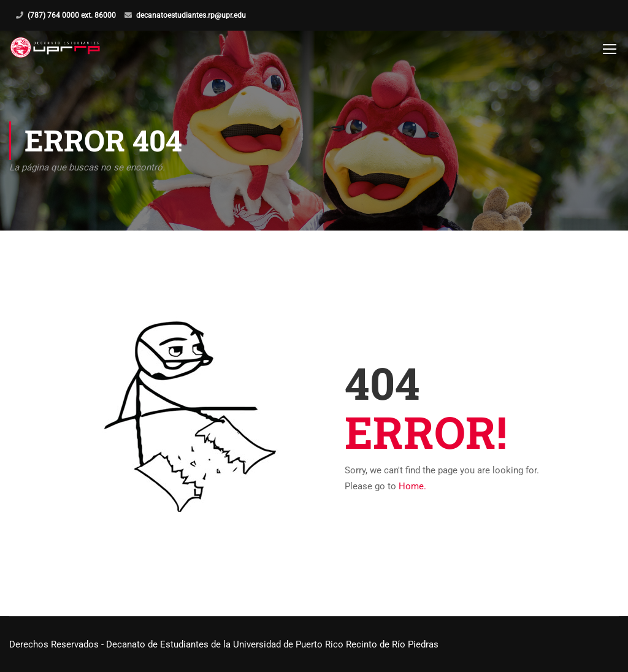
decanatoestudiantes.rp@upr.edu (191, 15)
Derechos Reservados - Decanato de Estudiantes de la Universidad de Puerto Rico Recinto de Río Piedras (224, 644)
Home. (412, 486)
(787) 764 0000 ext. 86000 (72, 15)
